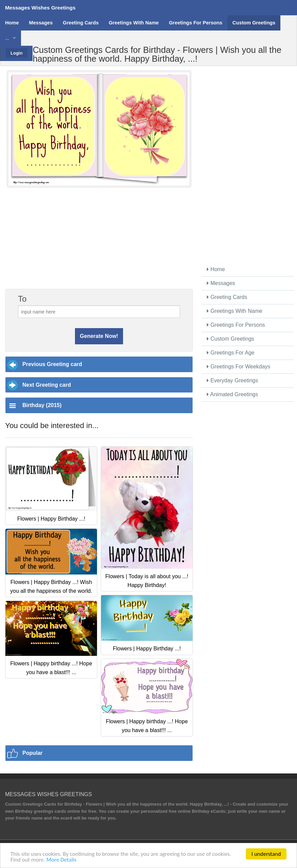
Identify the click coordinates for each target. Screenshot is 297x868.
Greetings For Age (231, 353)
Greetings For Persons (236, 325)
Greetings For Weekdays (239, 367)
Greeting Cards (227, 297)
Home (216, 269)
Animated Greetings (232, 394)
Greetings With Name (234, 311)
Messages (221, 283)
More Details (61, 860)
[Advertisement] (99, 242)
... (7, 38)
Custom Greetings (230, 339)
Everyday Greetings (232, 380)
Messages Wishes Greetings (40, 8)
